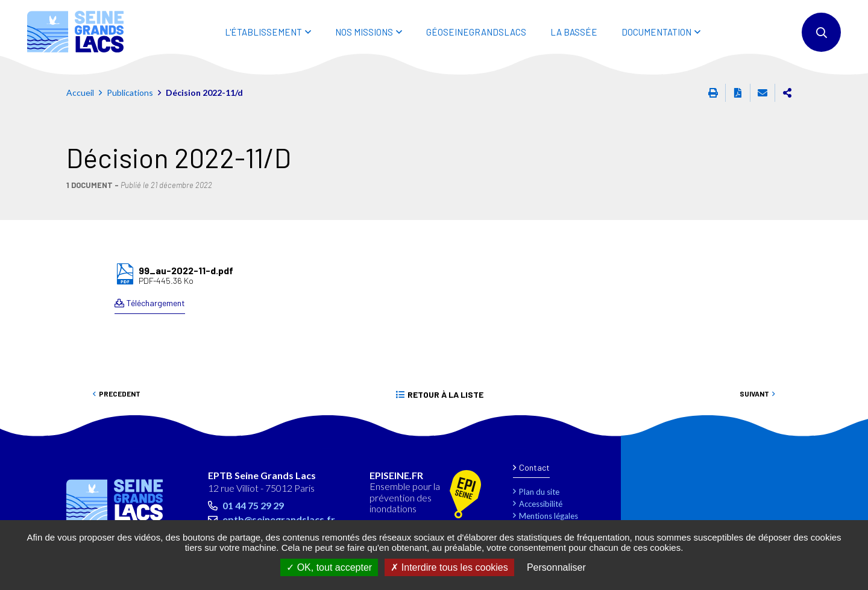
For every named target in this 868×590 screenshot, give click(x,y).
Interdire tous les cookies (449, 567)
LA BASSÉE (574, 32)
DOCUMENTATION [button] (656, 32)
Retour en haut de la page (832, 430)
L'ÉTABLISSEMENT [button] (263, 32)
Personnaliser (556, 567)
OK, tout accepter (329, 567)
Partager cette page (787, 93)
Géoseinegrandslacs (476, 32)
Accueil (80, 93)
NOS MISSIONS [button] (364, 32)
